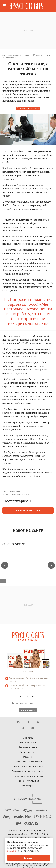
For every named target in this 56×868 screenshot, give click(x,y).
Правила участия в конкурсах (28, 762)
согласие (17, 678)
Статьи (5, 55)
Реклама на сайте (28, 742)
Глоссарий (28, 757)
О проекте (28, 738)
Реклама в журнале (28, 747)
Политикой (16, 685)
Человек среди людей (28, 108)
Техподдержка (28, 786)
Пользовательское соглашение (28, 766)
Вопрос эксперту (28, 752)
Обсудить (38, 55)
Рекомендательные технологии (28, 776)
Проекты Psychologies (28, 781)
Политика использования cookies (28, 771)
